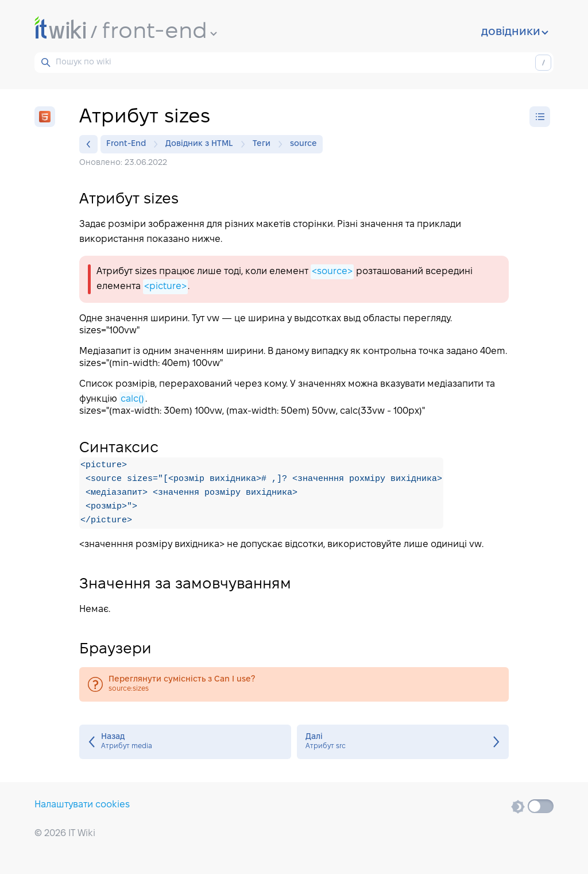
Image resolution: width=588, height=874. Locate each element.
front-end (160, 32)
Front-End (129, 144)
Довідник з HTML (202, 144)
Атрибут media (185, 742)
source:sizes (294, 684)
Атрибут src (403, 742)
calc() (132, 399)
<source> (332, 272)
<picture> (165, 286)
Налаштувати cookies (82, 805)
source (303, 144)
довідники (515, 32)
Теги (264, 144)
